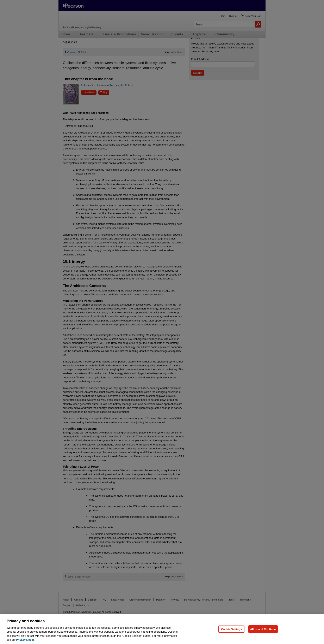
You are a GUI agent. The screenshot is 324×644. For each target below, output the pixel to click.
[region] (162, 629)
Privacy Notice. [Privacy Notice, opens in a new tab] (26, 640)
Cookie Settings (231, 629)
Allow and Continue (263, 629)
